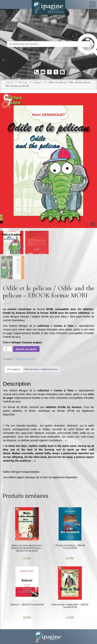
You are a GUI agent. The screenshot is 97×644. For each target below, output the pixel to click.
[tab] (14, 369)
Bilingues (38, 82)
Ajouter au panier (26, 349)
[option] (48, 161)
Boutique (23, 82)
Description (14, 369)
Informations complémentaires (41, 369)
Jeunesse (31, 359)
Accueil (9, 82)
